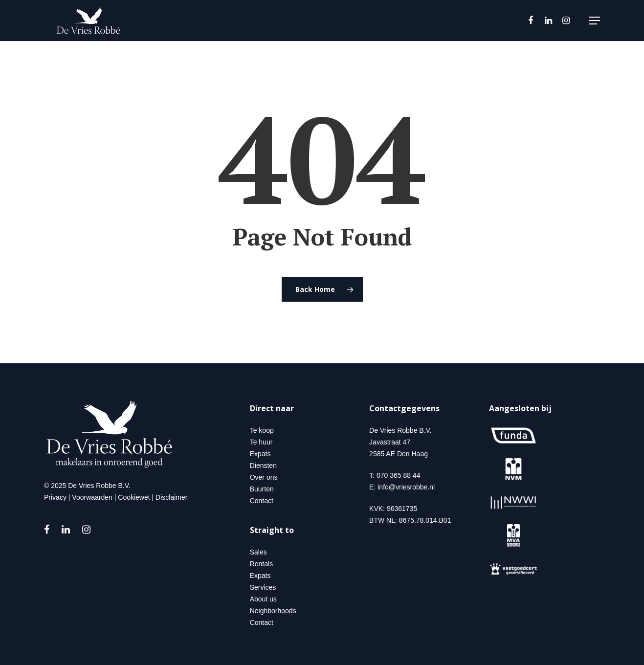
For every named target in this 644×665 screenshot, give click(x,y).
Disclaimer (171, 497)
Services (263, 587)
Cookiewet (134, 497)
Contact (262, 501)
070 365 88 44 (399, 475)
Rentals (261, 564)
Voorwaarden (92, 497)
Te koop (262, 430)
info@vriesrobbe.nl (406, 487)
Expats (260, 454)
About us (263, 599)
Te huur (261, 442)
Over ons (264, 477)
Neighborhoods (273, 611)
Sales (258, 552)
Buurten (262, 489)
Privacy (55, 497)
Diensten (263, 465)
